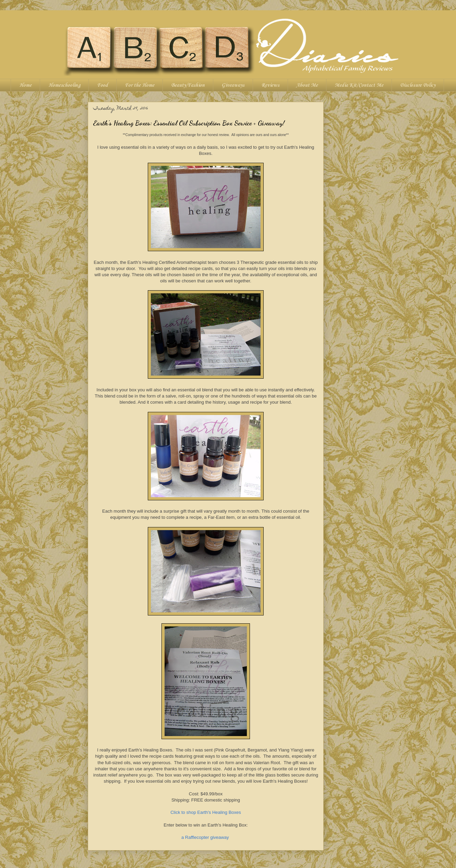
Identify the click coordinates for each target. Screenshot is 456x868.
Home (25, 85)
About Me (307, 85)
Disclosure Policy (418, 85)
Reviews (270, 85)
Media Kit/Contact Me (359, 85)
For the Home (140, 85)
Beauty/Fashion (188, 85)
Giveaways (233, 85)
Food (103, 85)
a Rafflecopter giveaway (205, 837)
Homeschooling (64, 85)
